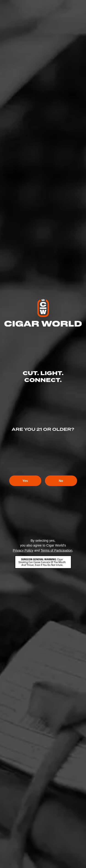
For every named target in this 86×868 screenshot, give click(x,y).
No (61, 481)
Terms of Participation (56, 550)
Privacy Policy (23, 550)
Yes (25, 481)
